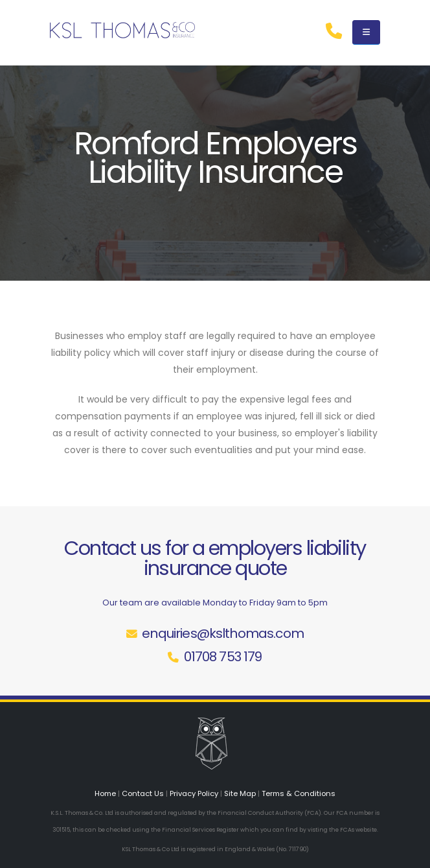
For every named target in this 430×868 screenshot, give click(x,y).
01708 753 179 (223, 657)
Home (105, 793)
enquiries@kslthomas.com (223, 633)
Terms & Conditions (299, 793)
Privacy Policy (194, 793)
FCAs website (358, 830)
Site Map (240, 793)
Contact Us (143, 793)
